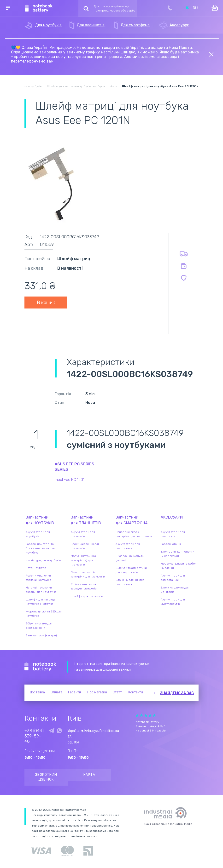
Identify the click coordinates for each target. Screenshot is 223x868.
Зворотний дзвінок (46, 777)
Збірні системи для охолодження (39, 626)
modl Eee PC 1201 (70, 480)
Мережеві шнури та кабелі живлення (179, 566)
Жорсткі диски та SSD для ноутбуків (44, 614)
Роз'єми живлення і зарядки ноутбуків (39, 578)
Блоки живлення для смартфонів (130, 582)
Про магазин (97, 692)
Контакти (136, 692)
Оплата (56, 692)
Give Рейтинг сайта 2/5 (141, 715)
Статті (118, 692)
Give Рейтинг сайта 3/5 (146, 715)
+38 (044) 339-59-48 (34, 736)
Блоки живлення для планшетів (85, 546)
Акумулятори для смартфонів (128, 546)
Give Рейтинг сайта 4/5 (150, 715)
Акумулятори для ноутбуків (38, 534)
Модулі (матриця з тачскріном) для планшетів (83, 560)
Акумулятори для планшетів (83, 534)
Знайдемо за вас (177, 693)
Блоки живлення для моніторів (175, 590)
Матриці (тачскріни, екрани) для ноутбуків (41, 590)
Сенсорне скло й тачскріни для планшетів (88, 574)
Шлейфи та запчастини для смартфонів (131, 570)
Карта (89, 775)
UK (187, 8)
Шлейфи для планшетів (87, 596)
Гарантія (75, 692)
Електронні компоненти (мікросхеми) (177, 554)
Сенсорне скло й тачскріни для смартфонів (134, 534)
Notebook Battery (40, 667)
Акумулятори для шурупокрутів (173, 602)
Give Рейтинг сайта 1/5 (137, 715)
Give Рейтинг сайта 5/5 (154, 715)
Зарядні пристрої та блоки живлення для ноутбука (40, 548)
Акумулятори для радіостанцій (173, 578)
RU (195, 8)
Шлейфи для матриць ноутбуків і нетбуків (40, 602)
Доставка (37, 692)
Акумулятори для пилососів (173, 534)
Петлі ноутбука (36, 568)
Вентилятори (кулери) (41, 635)
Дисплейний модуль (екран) (129, 558)
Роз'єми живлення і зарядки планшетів (84, 586)
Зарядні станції (171, 544)
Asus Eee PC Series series (74, 467)
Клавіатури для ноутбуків (43, 560)
